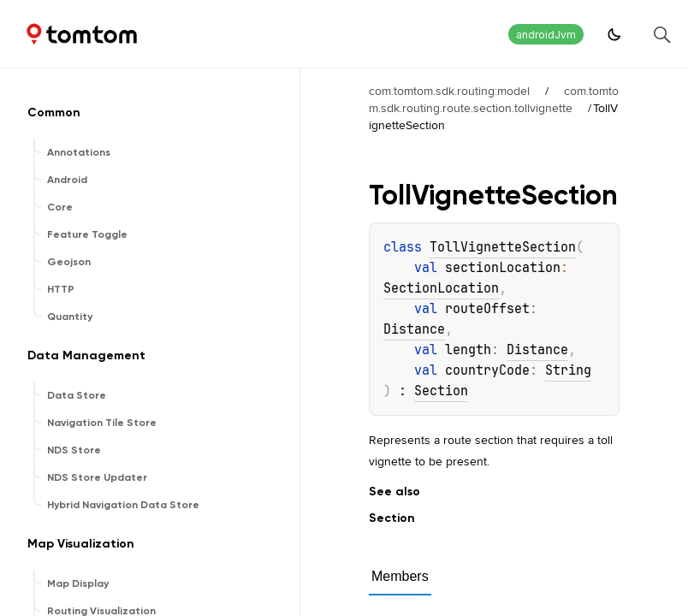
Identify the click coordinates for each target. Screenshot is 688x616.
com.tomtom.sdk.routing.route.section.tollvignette (494, 99)
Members (400, 576)
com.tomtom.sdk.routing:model (449, 91)
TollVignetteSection (503, 247)
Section (441, 391)
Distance (414, 329)
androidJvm (546, 35)
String (568, 370)
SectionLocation (441, 288)
